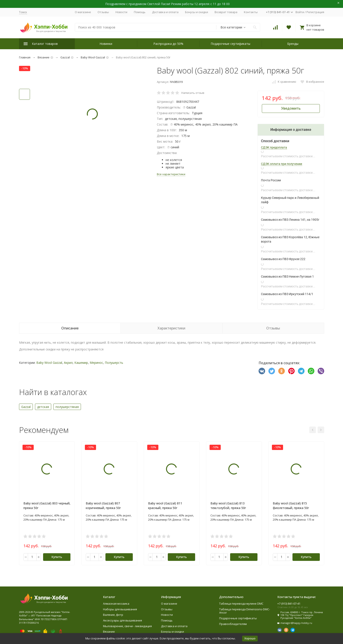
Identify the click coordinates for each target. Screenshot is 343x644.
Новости (121, 12)
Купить (57, 557)
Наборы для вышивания (120, 609)
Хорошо (250, 638)
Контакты (251, 12)
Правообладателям (233, 624)
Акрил (68, 363)
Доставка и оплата (165, 12)
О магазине (83, 12)
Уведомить (291, 108)
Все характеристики (171, 174)
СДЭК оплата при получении (282, 164)
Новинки (106, 44)
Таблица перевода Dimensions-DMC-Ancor (245, 611)
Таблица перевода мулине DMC (241, 604)
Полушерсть (114, 363)
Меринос (96, 363)
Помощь (140, 12)
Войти (300, 12)
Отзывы (103, 12)
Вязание (44, 57)
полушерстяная (67, 407)
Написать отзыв (193, 93)
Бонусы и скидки (197, 12)
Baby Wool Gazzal (93, 57)
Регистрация (315, 12)
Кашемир (81, 363)
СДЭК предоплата (274, 147)
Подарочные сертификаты (230, 44)
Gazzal (65, 57)
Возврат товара (226, 12)
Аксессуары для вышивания (122, 620)
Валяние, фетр (113, 615)
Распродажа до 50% (168, 44)
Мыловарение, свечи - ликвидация (127, 626)
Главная (25, 57)
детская (43, 407)
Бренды (293, 44)
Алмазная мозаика (116, 604)
